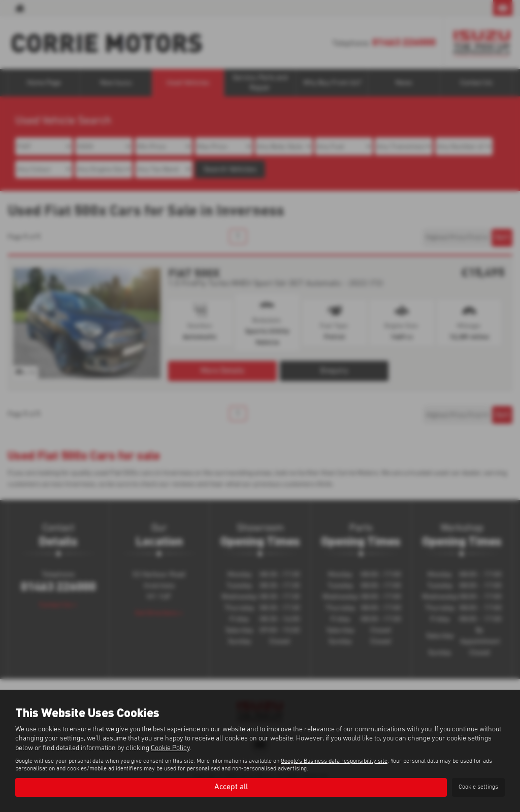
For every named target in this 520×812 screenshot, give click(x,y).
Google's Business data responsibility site (334, 761)
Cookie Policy (170, 748)
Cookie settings (478, 787)
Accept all (231, 787)
